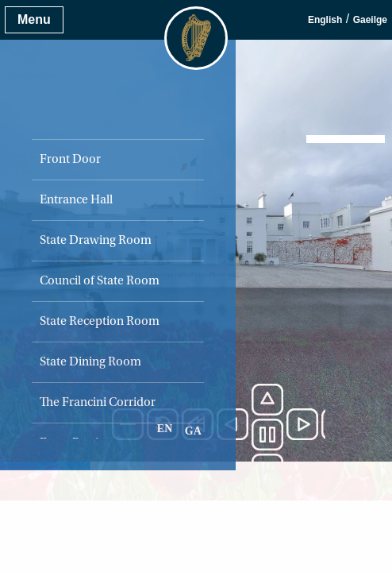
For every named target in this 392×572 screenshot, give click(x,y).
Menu (34, 19)
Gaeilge (370, 20)
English (325, 20)
